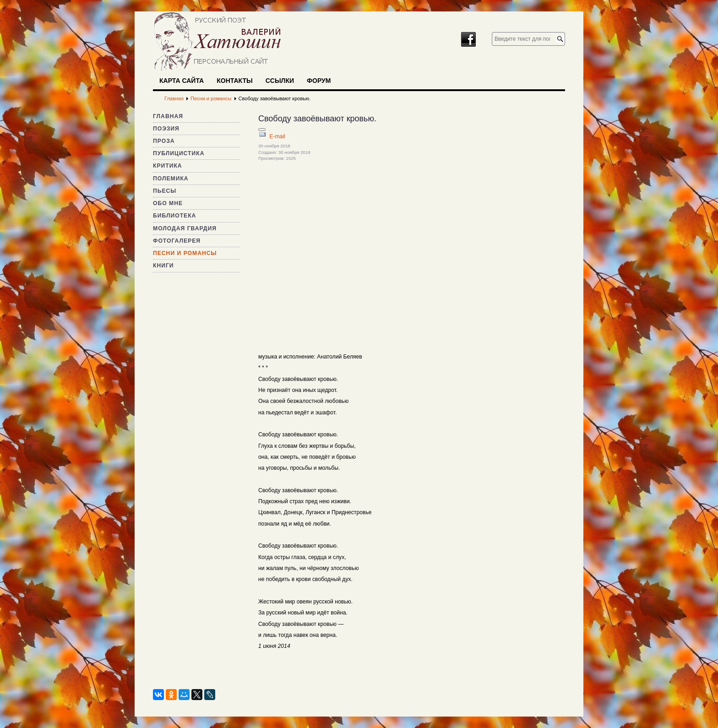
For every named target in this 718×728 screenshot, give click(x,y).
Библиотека (174, 216)
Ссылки (280, 81)
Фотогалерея (177, 241)
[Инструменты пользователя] (262, 130)
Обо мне (168, 203)
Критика (168, 166)
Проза (164, 141)
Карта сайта (182, 81)
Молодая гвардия (185, 228)
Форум (319, 81)
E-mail (277, 136)
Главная (168, 116)
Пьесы (165, 191)
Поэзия (166, 129)
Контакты (234, 81)
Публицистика (179, 153)
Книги (163, 266)
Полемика (171, 179)
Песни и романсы (185, 253)
